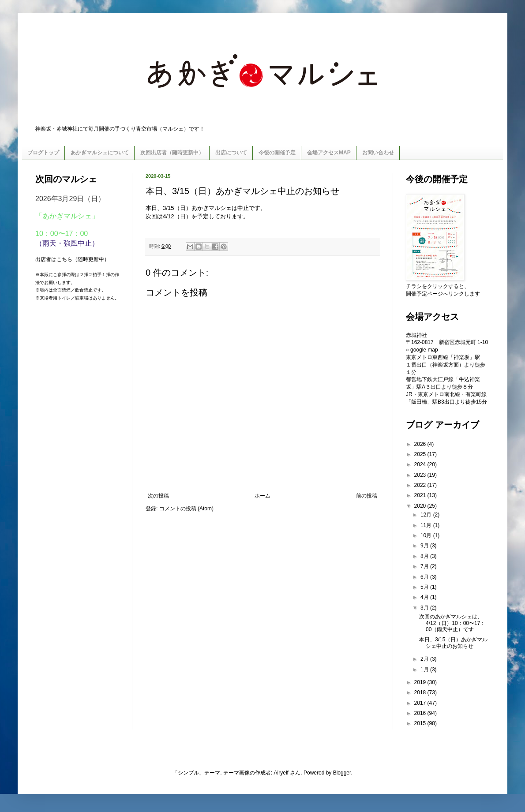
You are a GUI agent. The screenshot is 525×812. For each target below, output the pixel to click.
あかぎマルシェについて (100, 153)
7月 (425, 566)
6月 (425, 577)
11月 (427, 525)
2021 (421, 495)
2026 (421, 444)
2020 (421, 506)
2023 (421, 475)
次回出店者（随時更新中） (172, 153)
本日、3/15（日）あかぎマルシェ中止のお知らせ (453, 643)
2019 (421, 682)
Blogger (342, 773)
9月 (425, 546)
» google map (422, 350)
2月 (425, 659)
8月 (425, 556)
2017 (421, 703)
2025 (421, 454)
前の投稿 (367, 496)
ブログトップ (43, 153)
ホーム (262, 496)
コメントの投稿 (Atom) (186, 509)
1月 (425, 670)
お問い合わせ (378, 153)
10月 (427, 535)
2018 (421, 692)
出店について (231, 153)
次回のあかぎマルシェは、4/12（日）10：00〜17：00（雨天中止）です (452, 623)
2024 (421, 464)
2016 (421, 713)
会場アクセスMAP (329, 153)
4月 (425, 597)
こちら (64, 259)
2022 (421, 485)
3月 (425, 608)
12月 (427, 515)
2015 (421, 723)
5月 (425, 587)
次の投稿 (158, 496)
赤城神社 (416, 335)
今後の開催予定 (277, 153)
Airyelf (281, 773)
